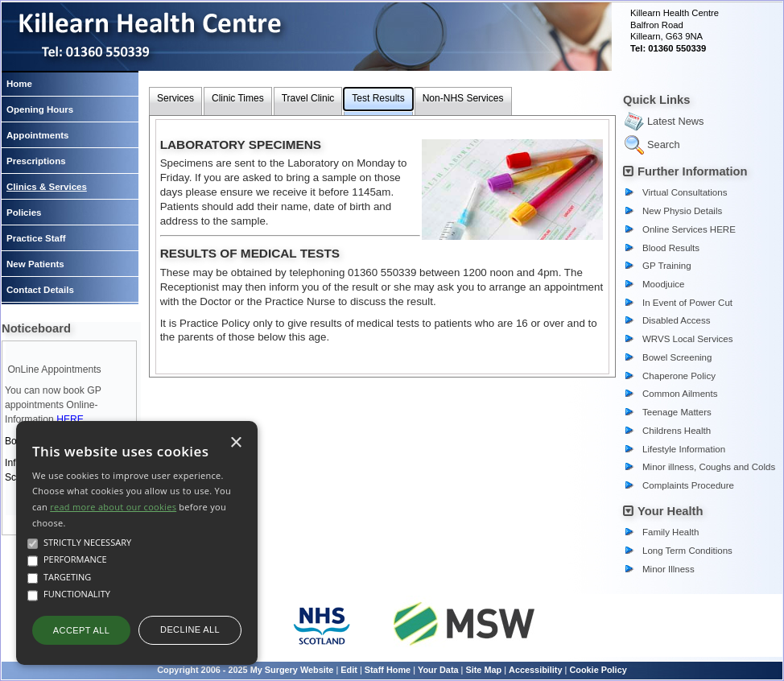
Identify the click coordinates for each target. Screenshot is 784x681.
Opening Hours (40, 109)
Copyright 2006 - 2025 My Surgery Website (245, 670)
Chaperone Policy (679, 376)
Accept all (81, 630)
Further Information (693, 171)
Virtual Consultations (685, 192)
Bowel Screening (677, 357)
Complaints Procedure (688, 485)
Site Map (483, 670)
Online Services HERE (689, 229)
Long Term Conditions (687, 551)
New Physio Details (682, 211)
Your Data (438, 670)
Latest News (675, 121)
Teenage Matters (677, 412)
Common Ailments (680, 394)
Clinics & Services (47, 187)
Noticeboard (36, 328)
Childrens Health (677, 431)
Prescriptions (36, 161)
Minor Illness (668, 569)
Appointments (37, 135)
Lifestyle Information (684, 449)
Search (664, 144)
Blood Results (671, 248)
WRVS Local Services (687, 339)
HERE (70, 419)
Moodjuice (664, 284)
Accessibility (536, 670)
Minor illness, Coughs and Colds (709, 467)
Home (19, 84)
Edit (349, 670)
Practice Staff (36, 238)
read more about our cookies (113, 507)
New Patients (35, 264)
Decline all (190, 629)
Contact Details (40, 290)
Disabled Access (677, 320)
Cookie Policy (598, 670)
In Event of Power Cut (687, 303)
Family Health (671, 532)
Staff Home (388, 670)
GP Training (667, 266)
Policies (24, 213)
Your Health (671, 511)
